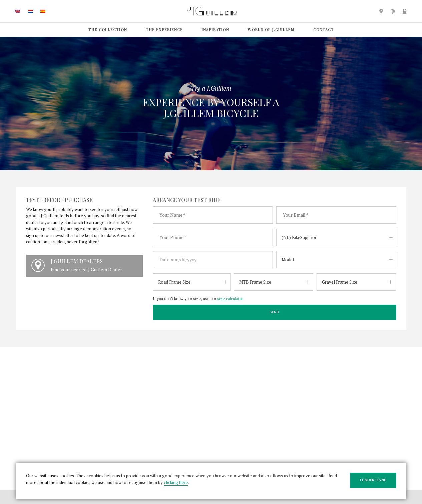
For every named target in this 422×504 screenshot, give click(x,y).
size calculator (230, 298)
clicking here (176, 482)
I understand (373, 480)
